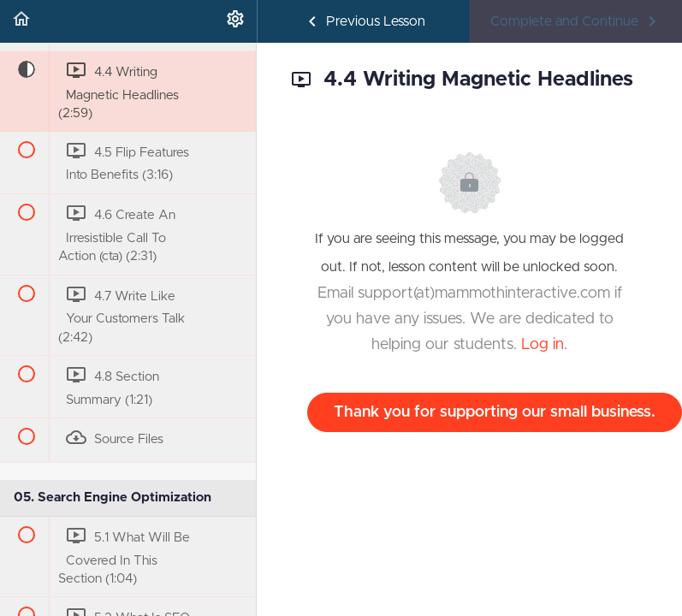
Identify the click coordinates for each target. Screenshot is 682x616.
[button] (21, 21)
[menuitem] (235, 21)
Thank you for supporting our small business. (495, 412)
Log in (543, 345)
